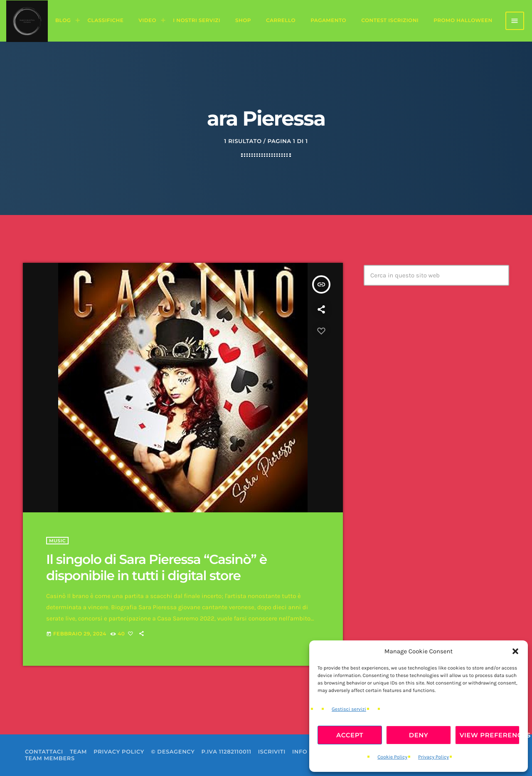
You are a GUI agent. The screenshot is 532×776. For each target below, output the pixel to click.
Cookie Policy (392, 757)
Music (57, 541)
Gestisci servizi (349, 709)
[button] (515, 651)
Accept (350, 735)
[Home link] (27, 21)
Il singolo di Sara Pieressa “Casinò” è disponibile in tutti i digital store (156, 567)
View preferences (490, 735)
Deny (419, 735)
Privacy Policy (433, 757)
